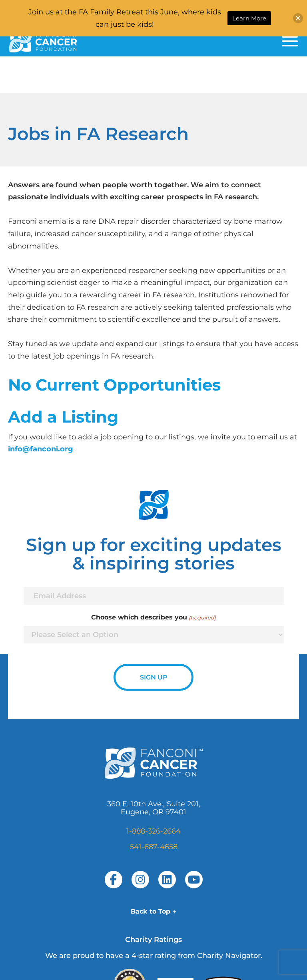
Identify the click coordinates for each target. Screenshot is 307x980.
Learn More (249, 18)
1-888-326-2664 (153, 831)
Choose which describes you (153, 617)
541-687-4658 (154, 847)
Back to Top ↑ (153, 911)
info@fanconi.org (41, 449)
